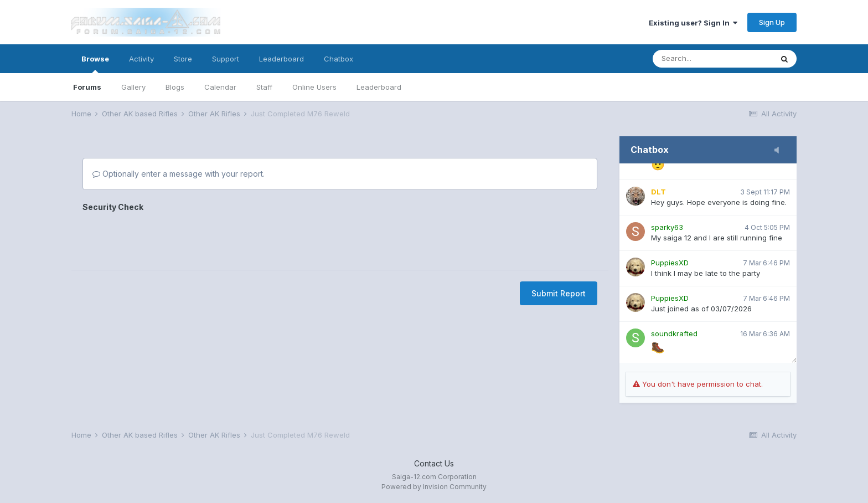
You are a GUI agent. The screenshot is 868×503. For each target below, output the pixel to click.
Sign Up (772, 22)
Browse (95, 64)
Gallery (133, 87)
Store (183, 59)
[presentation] (167, 237)
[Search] (712, 59)
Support (226, 59)
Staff (264, 87)
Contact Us (434, 463)
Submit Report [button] (559, 293)
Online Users (314, 87)
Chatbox (339, 59)
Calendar (220, 87)
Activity (141, 59)
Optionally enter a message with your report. (179, 174)
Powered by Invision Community (434, 487)
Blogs (175, 87)
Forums (87, 87)
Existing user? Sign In (693, 23)
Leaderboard (379, 87)
